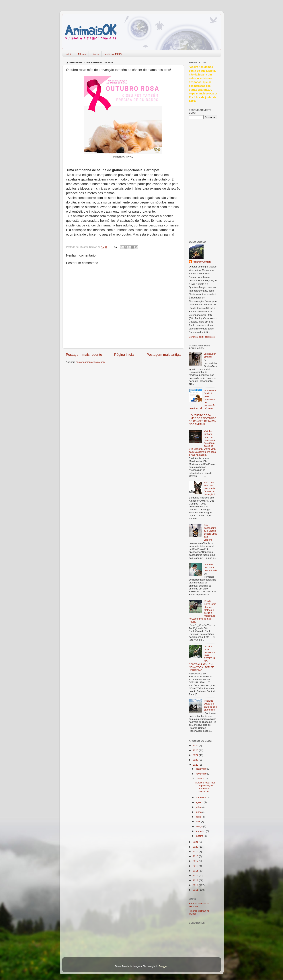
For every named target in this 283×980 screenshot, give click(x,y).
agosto (200, 802)
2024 (196, 755)
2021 (196, 842)
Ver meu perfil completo (202, 337)
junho (199, 812)
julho (199, 807)
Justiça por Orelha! (210, 355)
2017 (196, 861)
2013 (196, 880)
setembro (201, 798)
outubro (200, 778)
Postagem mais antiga (164, 355)
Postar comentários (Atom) (90, 362)
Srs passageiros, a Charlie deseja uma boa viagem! (210, 532)
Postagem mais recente (84, 355)
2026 (196, 745)
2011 (196, 890)
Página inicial (124, 355)
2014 (196, 875)
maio (199, 817)
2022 (196, 765)
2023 (196, 760)
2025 (196, 750)
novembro (202, 774)
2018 (196, 856)
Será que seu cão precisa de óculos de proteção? (210, 488)
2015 (196, 871)
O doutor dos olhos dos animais (210, 567)
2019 (196, 852)
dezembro (202, 769)
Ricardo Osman (202, 262)
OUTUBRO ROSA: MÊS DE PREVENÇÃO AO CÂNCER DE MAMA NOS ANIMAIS (203, 420)
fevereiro (201, 831)
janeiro (200, 836)
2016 (196, 866)
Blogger (163, 966)
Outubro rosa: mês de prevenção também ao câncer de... (205, 787)
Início (69, 54)
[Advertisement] (204, 179)
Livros (95, 54)
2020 (196, 847)
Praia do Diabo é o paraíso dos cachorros (210, 705)
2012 (196, 885)
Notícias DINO (113, 54)
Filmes (82, 54)
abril (198, 821)
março (199, 826)
